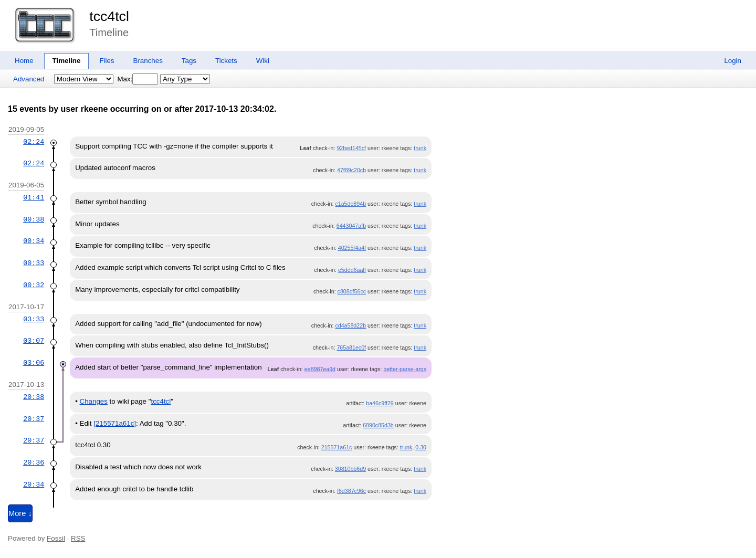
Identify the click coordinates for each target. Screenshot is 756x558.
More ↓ (20, 513)
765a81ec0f (351, 348)
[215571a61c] (115, 423)
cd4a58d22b (350, 325)
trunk (420, 148)
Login (733, 61)
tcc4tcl (109, 16)
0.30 (421, 447)
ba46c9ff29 (380, 403)
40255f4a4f (352, 248)
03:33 (34, 319)
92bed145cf (351, 148)
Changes (94, 401)
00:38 (34, 219)
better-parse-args (405, 369)
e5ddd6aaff (352, 270)
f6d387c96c (351, 491)
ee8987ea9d (320, 369)
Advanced (29, 79)
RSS (78, 538)
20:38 (34, 397)
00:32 (34, 285)
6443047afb (351, 226)
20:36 (34, 462)
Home (24, 61)
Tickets (226, 61)
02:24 (34, 142)
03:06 (34, 363)
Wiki (263, 61)
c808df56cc (352, 291)
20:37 (34, 419)
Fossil (56, 538)
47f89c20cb (351, 170)
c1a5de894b (350, 204)
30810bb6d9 (350, 469)
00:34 (34, 241)
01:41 (34, 197)
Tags (189, 61)
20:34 (34, 485)
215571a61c (337, 447)
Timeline (67, 61)
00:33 (34, 263)
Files (107, 61)
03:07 (34, 341)
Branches (148, 61)
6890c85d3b (378, 425)
